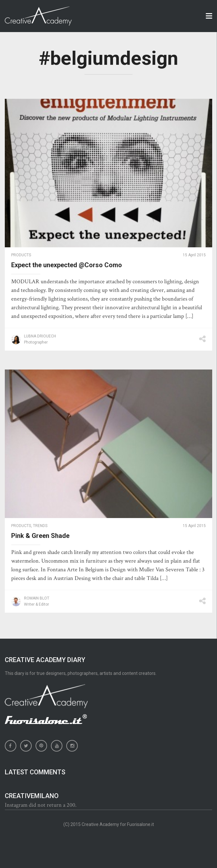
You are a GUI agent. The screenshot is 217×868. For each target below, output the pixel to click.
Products (21, 255)
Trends (40, 526)
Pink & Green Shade (40, 536)
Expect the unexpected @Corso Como (67, 265)
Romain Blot (37, 598)
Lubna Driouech (40, 336)
